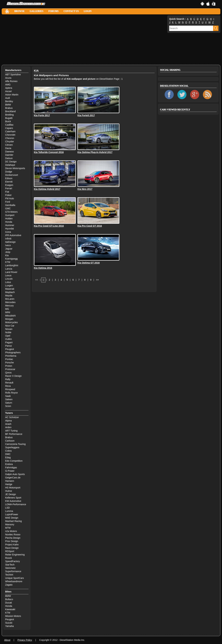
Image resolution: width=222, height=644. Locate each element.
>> (97, 280)
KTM (8, 262)
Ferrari (9, 188)
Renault (9, 383)
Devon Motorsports (15, 168)
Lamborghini (12, 265)
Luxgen (9, 285)
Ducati (9, 603)
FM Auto (10, 198)
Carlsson (10, 441)
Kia (7, 255)
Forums (53, 11)
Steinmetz (10, 568)
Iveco (8, 245)
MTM (8, 528)
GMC (8, 208)
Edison (9, 178)
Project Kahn (12, 545)
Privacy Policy (25, 640)
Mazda (9, 296)
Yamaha (9, 626)
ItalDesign (10, 242)
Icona (8, 232)
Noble (8, 332)
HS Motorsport (13, 488)
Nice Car (10, 326)
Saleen (9, 399)
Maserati (10, 289)
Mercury (9, 306)
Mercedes (10, 302)
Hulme (9, 491)
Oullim (9, 339)
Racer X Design (13, 376)
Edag (8, 457)
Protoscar (10, 369)
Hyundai (9, 229)
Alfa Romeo (11, 81)
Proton (9, 366)
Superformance (13, 571)
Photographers (13, 352)
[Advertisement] (84, 40)
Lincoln (9, 279)
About (7, 640)
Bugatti (9, 118)
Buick (8, 121)
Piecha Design (13, 538)
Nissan (9, 329)
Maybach (10, 292)
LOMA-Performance (16, 504)
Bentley (9, 101)
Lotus (8, 282)
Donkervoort (12, 175)
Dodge (9, 172)
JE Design (11, 494)
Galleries (36, 11)
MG (7, 309)
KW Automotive (13, 501)
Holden (9, 219)
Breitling (9, 115)
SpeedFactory (12, 561)
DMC (8, 454)
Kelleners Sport (13, 498)
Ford (8, 202)
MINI (8, 312)
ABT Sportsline (13, 75)
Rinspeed (10, 389)
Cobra (8, 451)
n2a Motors (11, 531)
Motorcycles (11, 322)
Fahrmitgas (11, 468)
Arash (8, 424)
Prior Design (12, 541)
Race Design (12, 548)
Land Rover (11, 272)
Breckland (10, 111)
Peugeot (10, 349)
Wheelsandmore (14, 581)
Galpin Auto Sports (15, 474)
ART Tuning (11, 431)
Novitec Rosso (13, 534)
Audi (8, 98)
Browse (19, 11)
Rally (8, 379)
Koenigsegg (11, 259)
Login (88, 11)
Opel (8, 336)
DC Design (11, 162)
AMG (8, 85)
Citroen (9, 145)
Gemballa (10, 205)
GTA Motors (11, 212)
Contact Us (71, 11)
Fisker (8, 195)
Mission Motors (13, 616)
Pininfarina (11, 356)
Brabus (9, 108)
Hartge (9, 484)
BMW (8, 105)
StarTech (10, 565)
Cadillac (9, 125)
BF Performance (14, 434)
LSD (7, 508)
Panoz (9, 346)
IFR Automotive (13, 235)
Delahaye (10, 165)
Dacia (8, 148)
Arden (8, 427)
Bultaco (9, 599)
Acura (8, 78)
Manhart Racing (13, 521)
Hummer (10, 225)
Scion (8, 406)
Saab (8, 396)
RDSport (10, 551)
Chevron (10, 138)
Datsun (9, 158)
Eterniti (9, 182)
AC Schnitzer (12, 417)
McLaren (10, 299)
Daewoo (9, 152)
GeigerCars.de (13, 478)
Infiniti (8, 239)
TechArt (9, 575)
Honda (9, 222)
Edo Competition (14, 461)
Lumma (9, 511)
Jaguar (9, 249)
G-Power (10, 471)
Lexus (8, 275)
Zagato (9, 585)
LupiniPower (12, 514)
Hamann (10, 481)
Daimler (9, 155)
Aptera (9, 88)
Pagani (9, 342)
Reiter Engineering (15, 555)
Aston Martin (12, 95)
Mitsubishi (10, 316)
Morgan (9, 319)
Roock (9, 558)
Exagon (9, 185)
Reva (8, 386)
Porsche (9, 363)
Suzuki (9, 623)
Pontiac (9, 359)
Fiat (7, 192)
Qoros (8, 373)
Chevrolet (10, 135)
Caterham (10, 131)
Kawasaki (10, 609)
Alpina (8, 421)
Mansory (10, 524)
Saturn (9, 403)
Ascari (8, 91)
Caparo (9, 128)
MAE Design (12, 518)
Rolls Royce (11, 393)
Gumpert (10, 215)
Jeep (8, 252)
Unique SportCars (15, 578)
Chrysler (10, 141)
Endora (9, 464)
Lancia (9, 269)
